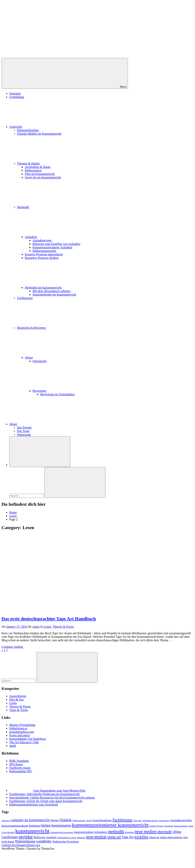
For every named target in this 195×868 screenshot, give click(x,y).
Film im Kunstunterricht (40, 174)
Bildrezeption (33, 170)
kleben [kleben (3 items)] (46, 825)
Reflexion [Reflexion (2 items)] (39, 837)
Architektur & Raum (38, 167)
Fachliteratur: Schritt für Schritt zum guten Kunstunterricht (46, 801)
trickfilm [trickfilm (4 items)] (141, 837)
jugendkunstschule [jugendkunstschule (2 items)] (181, 820)
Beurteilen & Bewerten (60, 328)
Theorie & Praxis (63, 627)
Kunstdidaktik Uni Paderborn (27, 739)
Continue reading (12, 647)
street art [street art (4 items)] (114, 837)
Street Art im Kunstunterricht (43, 177)
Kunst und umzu (20, 735)
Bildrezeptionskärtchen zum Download (34, 804)
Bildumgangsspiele (44, 251)
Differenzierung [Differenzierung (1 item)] (79, 821)
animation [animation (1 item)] (6, 821)
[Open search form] (40, 452)
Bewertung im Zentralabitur (58, 394)
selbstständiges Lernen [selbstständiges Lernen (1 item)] (67, 838)
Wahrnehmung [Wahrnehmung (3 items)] (25, 841)
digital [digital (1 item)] (89, 821)
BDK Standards (19, 761)
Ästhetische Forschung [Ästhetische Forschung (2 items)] (65, 842)
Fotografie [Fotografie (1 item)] (138, 821)
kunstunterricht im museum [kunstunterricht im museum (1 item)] (62, 832)
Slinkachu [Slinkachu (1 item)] (81, 838)
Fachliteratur (25, 298)
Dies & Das (17, 700)
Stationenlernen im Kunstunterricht (54, 295)
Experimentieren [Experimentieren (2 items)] (102, 820)
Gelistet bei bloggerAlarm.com (21, 845)
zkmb (13, 746)
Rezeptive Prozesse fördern (42, 258)
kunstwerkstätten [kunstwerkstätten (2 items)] (84, 832)
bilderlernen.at (18, 728)
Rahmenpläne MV (21, 771)
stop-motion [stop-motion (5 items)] (96, 837)
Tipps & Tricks (19, 710)
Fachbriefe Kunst (20, 768)
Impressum (24, 434)
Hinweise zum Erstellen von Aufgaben (56, 244)
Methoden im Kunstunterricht (72, 288)
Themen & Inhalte (57, 163)
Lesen (47, 627)
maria (36, 627)
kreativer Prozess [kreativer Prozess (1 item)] (156, 826)
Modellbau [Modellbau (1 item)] (129, 832)
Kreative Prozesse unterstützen (44, 254)
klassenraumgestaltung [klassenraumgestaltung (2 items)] (15, 826)
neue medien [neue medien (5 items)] (146, 832)
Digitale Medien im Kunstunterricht (39, 134)
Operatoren (39, 361)
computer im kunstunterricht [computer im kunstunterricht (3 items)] (30, 820)
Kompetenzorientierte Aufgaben (52, 247)
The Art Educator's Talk (24, 742)
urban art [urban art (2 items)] (154, 837)
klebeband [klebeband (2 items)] (35, 826)
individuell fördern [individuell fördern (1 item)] (150, 821)
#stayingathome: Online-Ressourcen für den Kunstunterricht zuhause (52, 798)
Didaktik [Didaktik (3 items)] (66, 820)
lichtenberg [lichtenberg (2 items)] (101, 832)
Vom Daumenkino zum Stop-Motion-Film (59, 791)
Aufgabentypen (42, 240)
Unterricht (45, 127)
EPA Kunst (16, 764)
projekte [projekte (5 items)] (26, 837)
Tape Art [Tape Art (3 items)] (128, 837)
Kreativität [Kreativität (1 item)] (169, 826)
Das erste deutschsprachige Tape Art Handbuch (49, 619)
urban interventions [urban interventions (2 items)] (171, 837)
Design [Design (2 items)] (55, 820)
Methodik (52, 207)
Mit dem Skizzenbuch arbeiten (51, 291)
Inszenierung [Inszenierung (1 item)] (164, 821)
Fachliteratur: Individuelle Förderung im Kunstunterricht (44, 794)
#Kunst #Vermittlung (22, 725)
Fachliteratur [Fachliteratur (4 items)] (122, 820)
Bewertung (68, 391)
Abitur (58, 358)
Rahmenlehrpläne (28, 130)
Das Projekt (24, 428)
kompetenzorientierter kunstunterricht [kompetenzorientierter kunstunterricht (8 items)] (110, 825)
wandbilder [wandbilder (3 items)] (44, 841)
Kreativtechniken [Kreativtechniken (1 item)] (181, 826)
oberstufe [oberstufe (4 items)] (164, 832)
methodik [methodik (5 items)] (116, 832)
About (42, 424)
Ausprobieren (18, 696)
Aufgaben (60, 237)
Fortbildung (17, 97)
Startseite (15, 93)
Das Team (23, 431)
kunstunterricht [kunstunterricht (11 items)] (32, 831)
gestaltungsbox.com (22, 732)
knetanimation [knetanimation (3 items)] (61, 825)
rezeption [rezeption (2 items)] (51, 837)
